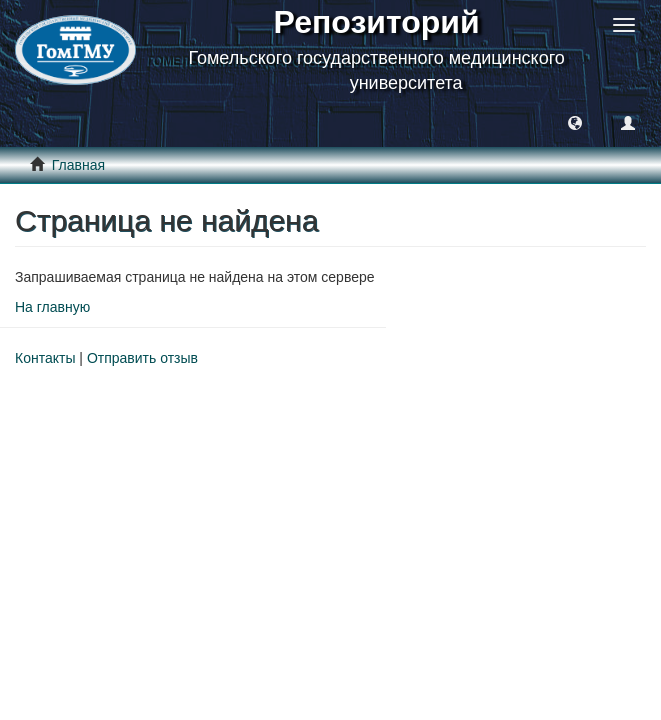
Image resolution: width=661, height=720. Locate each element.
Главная (78, 165)
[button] (575, 122)
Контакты (45, 358)
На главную (52, 307)
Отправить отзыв (142, 358)
